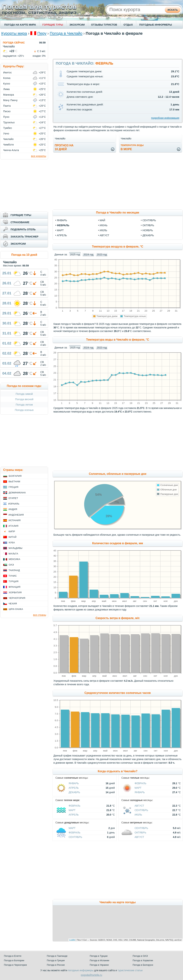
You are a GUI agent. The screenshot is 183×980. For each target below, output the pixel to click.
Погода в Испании (99, 960)
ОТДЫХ (128, 25)
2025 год (75, 254)
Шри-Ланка (16, 609)
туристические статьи (130, 970)
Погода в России (56, 965)
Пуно (6, 117)
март (60, 230)
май (102, 220)
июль (103, 230)
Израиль (14, 504)
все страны (40, 615)
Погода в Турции (99, 956)
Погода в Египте (13, 956)
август (104, 235)
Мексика (14, 559)
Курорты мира (14, 33)
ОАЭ (11, 565)
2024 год (88, 254)
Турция (13, 581)
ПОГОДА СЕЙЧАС (14, 43)
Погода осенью (24, 410)
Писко (7, 111)
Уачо (6, 134)
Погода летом (24, 405)
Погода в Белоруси (143, 965)
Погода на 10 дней (24, 255)
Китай (13, 537)
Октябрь (140, 833)
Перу (42, 33)
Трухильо (9, 122)
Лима (6, 89)
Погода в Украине (99, 965)
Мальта (13, 554)
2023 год (102, 254)
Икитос (8, 72)
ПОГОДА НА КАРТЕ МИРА (20, 25)
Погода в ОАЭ (140, 956)
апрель (62, 235)
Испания (15, 520)
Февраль (140, 783)
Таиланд (14, 570)
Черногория (17, 598)
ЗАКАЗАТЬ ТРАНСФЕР (24, 237)
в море (132, 147)
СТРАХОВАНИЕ (20, 222)
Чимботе (9, 145)
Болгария (15, 476)
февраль (63, 225)
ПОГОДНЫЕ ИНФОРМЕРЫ (156, 25)
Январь (74, 783)
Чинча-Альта (11, 150)
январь (62, 220)
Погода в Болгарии (14, 960)
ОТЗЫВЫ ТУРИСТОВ (104, 25)
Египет (13, 498)
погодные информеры (81, 970)
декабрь (148, 235)
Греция (13, 487)
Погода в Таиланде (57, 956)
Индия (13, 509)
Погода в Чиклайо (66, 33)
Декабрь (74, 792)
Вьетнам (14, 481)
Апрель (74, 788)
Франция (14, 587)
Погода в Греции (56, 960)
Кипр (12, 531)
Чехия (13, 604)
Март (138, 788)
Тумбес (8, 128)
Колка (7, 78)
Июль (138, 815)
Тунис (13, 576)
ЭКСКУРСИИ (77, 25)
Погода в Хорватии (143, 960)
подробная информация (165, 118)
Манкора (9, 95)
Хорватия (15, 592)
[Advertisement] (118, 47)
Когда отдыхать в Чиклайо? (118, 771)
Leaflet (72, 940)
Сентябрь (141, 810)
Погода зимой (24, 394)
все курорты (39, 156)
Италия (13, 526)
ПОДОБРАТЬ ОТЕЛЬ (23, 229)
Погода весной (24, 399)
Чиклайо (8, 139)
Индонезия (16, 515)
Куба (12, 543)
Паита (7, 106)
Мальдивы (15, 548)
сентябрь (149, 220)
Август (139, 806)
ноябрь (148, 230)
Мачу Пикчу (10, 100)
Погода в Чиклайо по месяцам (118, 213)
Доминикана (17, 493)
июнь (104, 225)
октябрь (148, 225)
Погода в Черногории (15, 965)
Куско (7, 84)
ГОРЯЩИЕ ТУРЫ (53, 25)
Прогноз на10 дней (64, 147)
